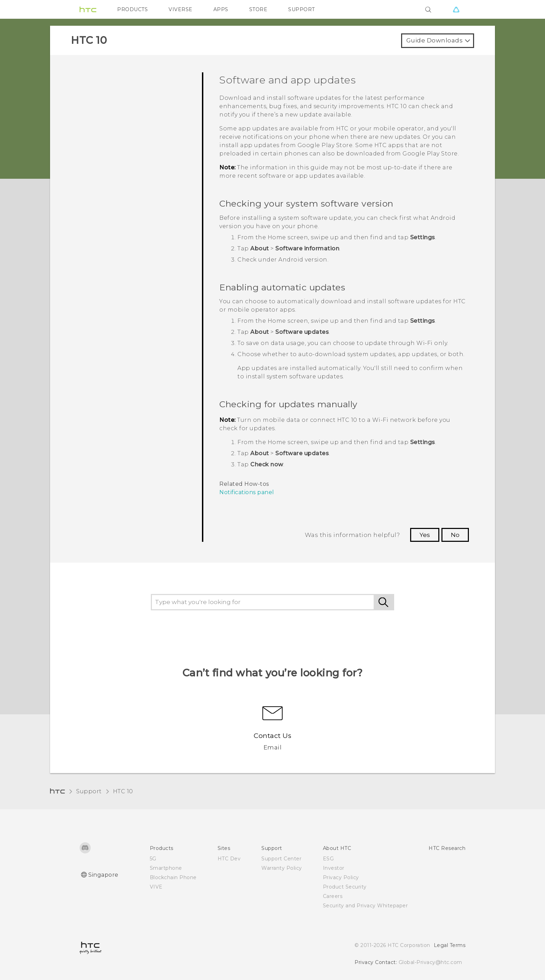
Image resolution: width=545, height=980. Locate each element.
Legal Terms (450, 945)
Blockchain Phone (173, 877)
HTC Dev (229, 859)
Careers (333, 896)
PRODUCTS (132, 9)
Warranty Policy (282, 868)
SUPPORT (302, 9)
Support (89, 791)
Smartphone (166, 868)
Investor (334, 868)
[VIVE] (456, 9)
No (455, 535)
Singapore (103, 875)
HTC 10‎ (123, 791)
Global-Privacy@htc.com (430, 962)
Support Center (281, 859)
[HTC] (88, 9)
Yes (425, 535)
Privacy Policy (341, 877)
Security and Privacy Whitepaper (365, 906)
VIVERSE (181, 9)
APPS (221, 9)
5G (153, 859)
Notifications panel (247, 492)
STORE (258, 9)
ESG (328, 859)
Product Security (345, 887)
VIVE (156, 887)
